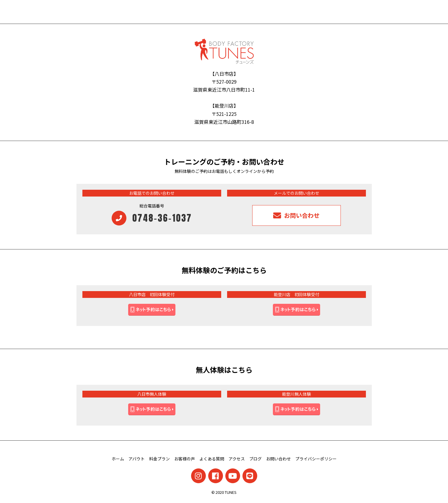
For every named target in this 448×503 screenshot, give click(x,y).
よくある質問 (212, 459)
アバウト (137, 459)
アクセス (237, 459)
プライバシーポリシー (316, 459)
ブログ (255, 459)
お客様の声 (185, 459)
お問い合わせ (278, 459)
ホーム (118, 459)
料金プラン (159, 459)
